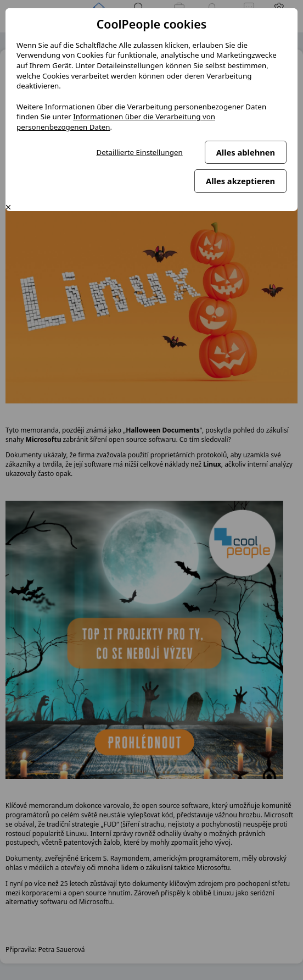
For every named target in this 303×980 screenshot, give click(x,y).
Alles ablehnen (246, 152)
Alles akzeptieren (240, 181)
